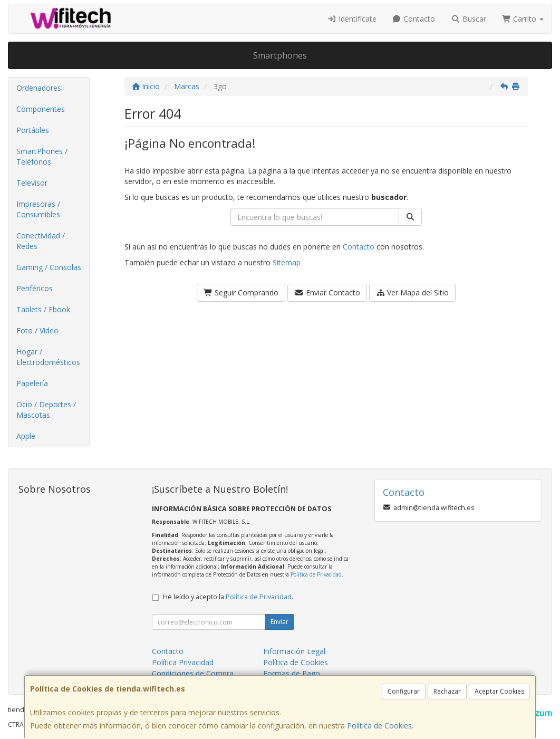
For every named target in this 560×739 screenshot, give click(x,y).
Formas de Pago (292, 673)
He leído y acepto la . (228, 597)
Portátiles (33, 130)
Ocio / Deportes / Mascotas (46, 410)
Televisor (32, 183)
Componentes (41, 109)
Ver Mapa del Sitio (413, 292)
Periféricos (35, 288)
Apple (26, 436)
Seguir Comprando (241, 292)
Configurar (404, 691)
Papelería (32, 383)
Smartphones (280, 55)
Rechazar (447, 691)
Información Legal (294, 651)
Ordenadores (39, 88)
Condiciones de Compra (193, 673)
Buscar (469, 19)
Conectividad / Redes (41, 241)
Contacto (414, 19)
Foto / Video (37, 330)
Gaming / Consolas (49, 267)
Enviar (279, 622)
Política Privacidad (183, 662)
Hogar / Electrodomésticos (48, 357)
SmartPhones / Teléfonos (42, 156)
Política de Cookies (379, 726)
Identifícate (352, 19)
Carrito (523, 19)
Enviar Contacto (327, 292)
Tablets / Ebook (43, 309)
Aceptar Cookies (499, 691)
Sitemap (287, 262)
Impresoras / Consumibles (38, 209)
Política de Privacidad (316, 574)
